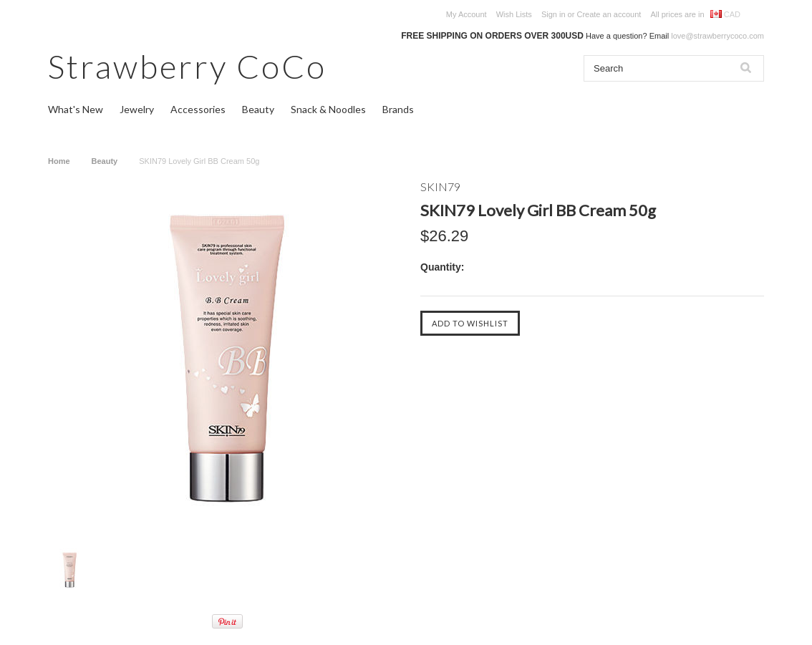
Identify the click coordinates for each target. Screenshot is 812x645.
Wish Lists (514, 14)
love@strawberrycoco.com (717, 36)
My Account (467, 14)
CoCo (187, 66)
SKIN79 (440, 186)
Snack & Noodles (328, 109)
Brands (398, 109)
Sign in (554, 14)
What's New (76, 109)
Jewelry (137, 109)
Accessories (198, 109)
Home (59, 161)
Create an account (609, 14)
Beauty (258, 109)
